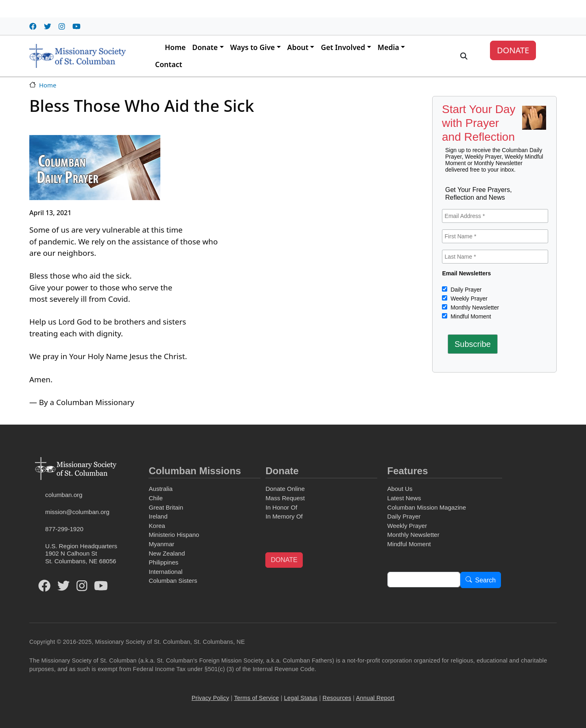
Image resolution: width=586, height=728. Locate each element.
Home (175, 47)
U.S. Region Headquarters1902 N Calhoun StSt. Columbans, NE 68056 (81, 553)
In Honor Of (281, 507)
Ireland (158, 516)
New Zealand (167, 553)
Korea (157, 526)
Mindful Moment (470, 316)
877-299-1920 (64, 529)
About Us (400, 489)
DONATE (513, 50)
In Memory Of (284, 516)
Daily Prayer (465, 290)
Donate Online (285, 489)
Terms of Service (256, 698)
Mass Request (285, 498)
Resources (337, 698)
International (165, 572)
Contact (169, 64)
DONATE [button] (284, 560)
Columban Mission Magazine (427, 507)
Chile (155, 498)
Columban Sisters (173, 581)
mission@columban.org (77, 512)
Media (388, 47)
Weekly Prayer (468, 299)
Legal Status (301, 698)
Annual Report (375, 698)
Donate (205, 47)
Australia (161, 489)
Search (486, 580)
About (298, 47)
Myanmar (161, 544)
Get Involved (343, 47)
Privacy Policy (210, 698)
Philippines (163, 562)
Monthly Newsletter (474, 307)
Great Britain (166, 507)
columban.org (64, 495)
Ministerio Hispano (174, 535)
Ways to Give (253, 47)
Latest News (404, 498)
